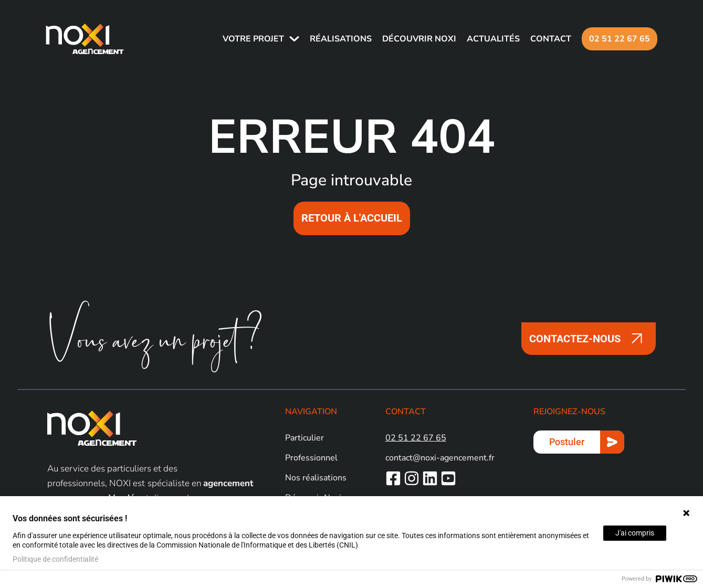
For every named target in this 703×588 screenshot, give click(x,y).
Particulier (305, 438)
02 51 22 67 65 (618, 39)
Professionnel (311, 458)
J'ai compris (635, 533)
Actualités (492, 39)
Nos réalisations (316, 478)
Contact (549, 39)
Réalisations (339, 39)
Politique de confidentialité (55, 559)
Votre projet (252, 39)
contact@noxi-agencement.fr (440, 458)
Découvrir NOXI (418, 39)
